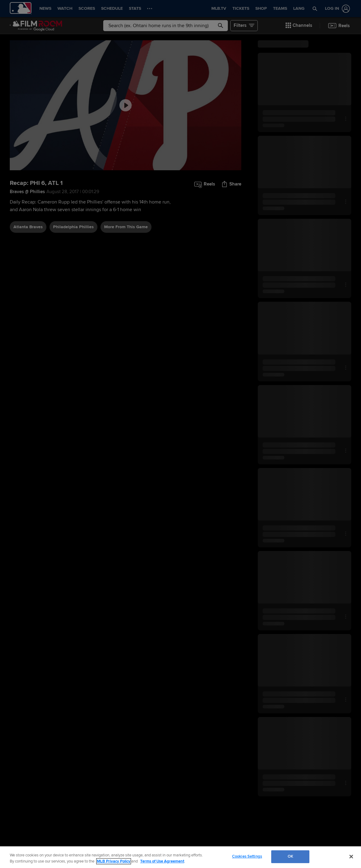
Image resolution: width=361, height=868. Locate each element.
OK (290, 856)
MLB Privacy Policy (114, 861)
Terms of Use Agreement (162, 861)
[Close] (351, 856)
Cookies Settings (247, 856)
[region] (180, 857)
